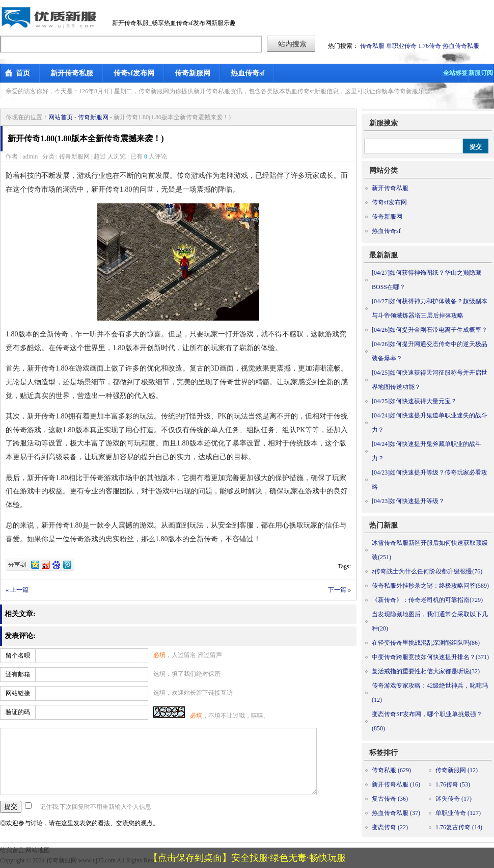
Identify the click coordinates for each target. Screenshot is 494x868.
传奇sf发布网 (134, 73)
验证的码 (18, 712)
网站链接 (18, 693)
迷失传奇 (454, 799)
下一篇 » (339, 590)
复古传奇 (390, 799)
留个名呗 (18, 655)
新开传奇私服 (72, 73)
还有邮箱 (18, 674)
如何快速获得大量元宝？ (414, 401)
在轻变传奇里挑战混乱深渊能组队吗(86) (426, 643)
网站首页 (61, 117)
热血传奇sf (248, 73)
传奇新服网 (193, 73)
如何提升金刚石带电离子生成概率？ (430, 330)
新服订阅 (481, 73)
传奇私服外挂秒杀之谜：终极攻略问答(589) (430, 586)
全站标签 (455, 73)
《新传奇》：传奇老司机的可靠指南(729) (427, 600)
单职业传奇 (401, 46)
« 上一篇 (17, 590)
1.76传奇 (430, 46)
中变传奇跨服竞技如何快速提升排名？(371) (430, 657)
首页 (23, 73)
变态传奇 (390, 827)
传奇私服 (372, 46)
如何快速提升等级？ (408, 501)
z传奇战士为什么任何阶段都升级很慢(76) (427, 571)
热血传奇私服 (461, 46)
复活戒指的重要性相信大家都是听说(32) (426, 671)
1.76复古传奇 (459, 827)
